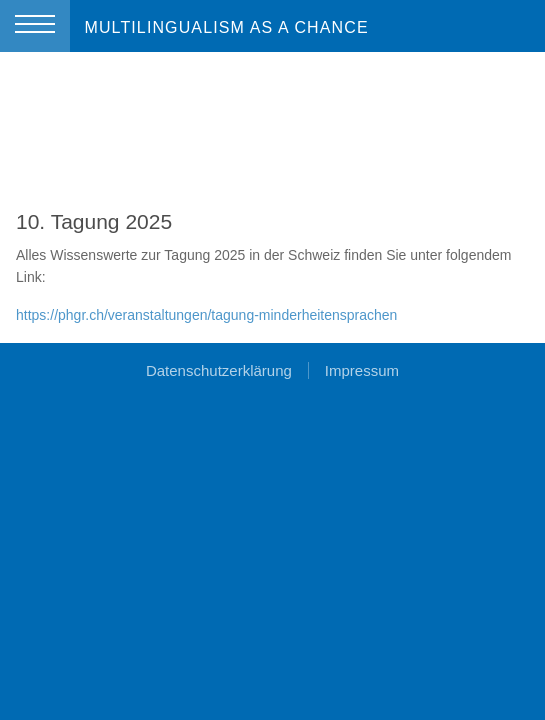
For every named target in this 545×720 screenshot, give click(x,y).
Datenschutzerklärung (219, 370)
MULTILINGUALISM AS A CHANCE (226, 27)
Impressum (362, 370)
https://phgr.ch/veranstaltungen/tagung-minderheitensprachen (206, 315)
